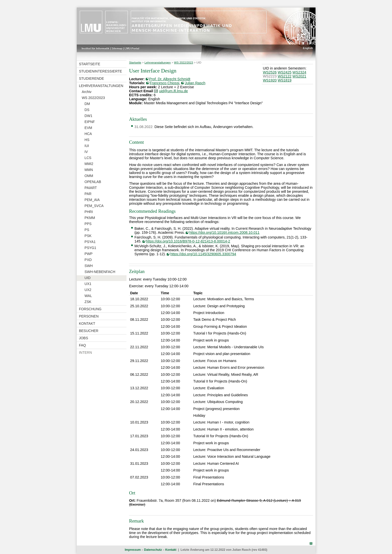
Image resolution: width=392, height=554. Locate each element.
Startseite (90, 64)
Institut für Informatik (96, 48)
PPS (88, 224)
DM (87, 104)
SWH (89, 266)
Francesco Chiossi (164, 83)
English (308, 48)
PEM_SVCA (94, 206)
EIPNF (90, 122)
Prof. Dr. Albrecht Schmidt (170, 79)
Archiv (87, 92)
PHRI (89, 212)
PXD (88, 260)
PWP (88, 254)
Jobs (84, 338)
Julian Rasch (195, 83)
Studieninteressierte (100, 71)
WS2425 (285, 72)
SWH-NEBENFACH (100, 272)
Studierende (91, 78)
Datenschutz (153, 550)
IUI (87, 146)
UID (87, 278)
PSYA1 (90, 242)
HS (87, 140)
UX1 (88, 284)
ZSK (88, 302)
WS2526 (270, 72)
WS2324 (299, 72)
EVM (88, 128)
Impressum (133, 550)
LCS (88, 158)
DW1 (88, 116)
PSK (88, 236)
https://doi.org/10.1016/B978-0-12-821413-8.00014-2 (188, 241)
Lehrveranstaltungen (101, 86)
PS (87, 230)
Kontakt (87, 323)
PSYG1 (90, 248)
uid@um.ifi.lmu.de (173, 91)
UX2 (88, 290)
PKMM (90, 218)
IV (86, 152)
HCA (88, 134)
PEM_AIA (92, 200)
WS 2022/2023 (93, 98)
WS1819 (285, 80)
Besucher (89, 331)
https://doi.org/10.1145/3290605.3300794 (203, 254)
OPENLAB (93, 182)
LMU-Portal (132, 48)
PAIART (91, 188)
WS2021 (299, 76)
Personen (89, 316)
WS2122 (285, 76)
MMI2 (89, 164)
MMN (89, 170)
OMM (89, 176)
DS (87, 110)
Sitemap (117, 48)
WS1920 (270, 80)
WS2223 (270, 76)
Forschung (90, 309)
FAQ (82, 345)
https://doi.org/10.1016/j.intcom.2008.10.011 (224, 232)
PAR (88, 194)
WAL (88, 296)
